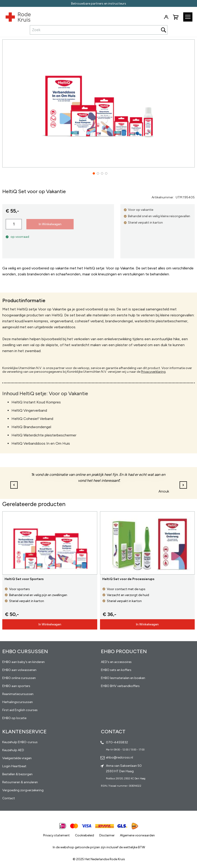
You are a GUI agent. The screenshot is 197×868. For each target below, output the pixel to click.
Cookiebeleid (85, 835)
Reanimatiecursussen (18, 694)
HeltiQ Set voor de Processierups (128, 579)
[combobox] (99, 30)
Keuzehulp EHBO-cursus (20, 742)
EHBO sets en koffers (116, 670)
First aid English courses (20, 710)
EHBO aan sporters (16, 686)
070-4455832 (117, 742)
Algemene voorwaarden (137, 835)
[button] (92, 171)
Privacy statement (56, 835)
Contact (9, 798)
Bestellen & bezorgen (17, 774)
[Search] (164, 30)
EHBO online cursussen (19, 678)
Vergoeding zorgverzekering (23, 790)
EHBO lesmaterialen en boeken (123, 678)
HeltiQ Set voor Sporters (24, 579)
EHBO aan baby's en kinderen (24, 662)
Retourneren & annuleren (20, 782)
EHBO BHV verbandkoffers (120, 686)
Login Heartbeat (14, 766)
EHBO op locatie (14, 718)
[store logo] (15, 16)
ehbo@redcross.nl (119, 757)
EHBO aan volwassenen (19, 670)
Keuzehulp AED (13, 750)
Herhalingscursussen (18, 702)
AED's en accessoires (116, 662)
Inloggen (166, 17)
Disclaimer (107, 835)
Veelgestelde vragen (17, 758)
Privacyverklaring (153, 372)
